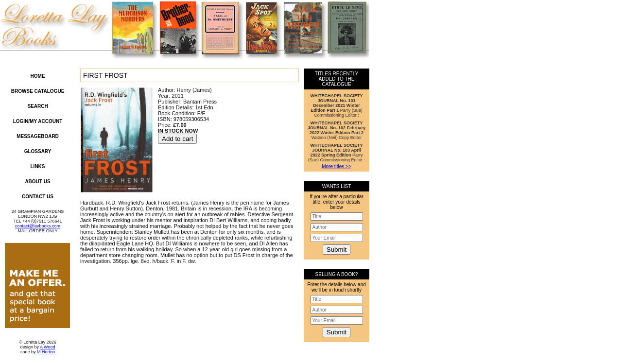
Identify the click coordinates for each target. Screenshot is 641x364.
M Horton (46, 352)
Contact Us (38, 197)
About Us (37, 182)
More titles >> (337, 166)
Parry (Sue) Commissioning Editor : (337, 105)
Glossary (38, 151)
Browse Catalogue (38, 91)
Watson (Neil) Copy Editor (337, 130)
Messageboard (38, 136)
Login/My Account (38, 121)
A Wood (47, 347)
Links (38, 166)
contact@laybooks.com (38, 226)
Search (37, 106)
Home (38, 76)
